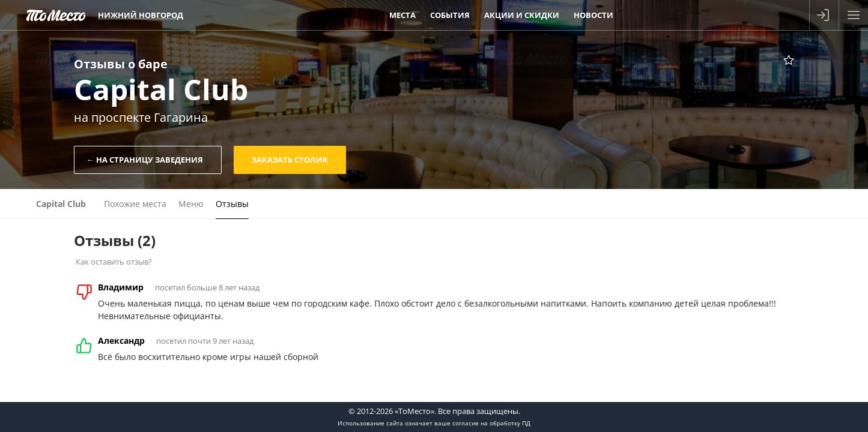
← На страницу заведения (145, 160)
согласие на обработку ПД (491, 423)
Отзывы (232, 204)
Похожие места (135, 204)
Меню (191, 204)
